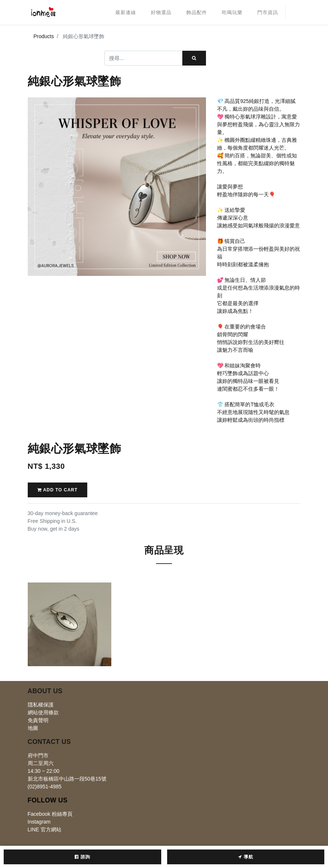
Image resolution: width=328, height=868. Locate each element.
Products (44, 36)
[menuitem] (126, 13)
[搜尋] (194, 58)
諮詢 (82, 857)
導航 (246, 857)
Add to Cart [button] (58, 490)
